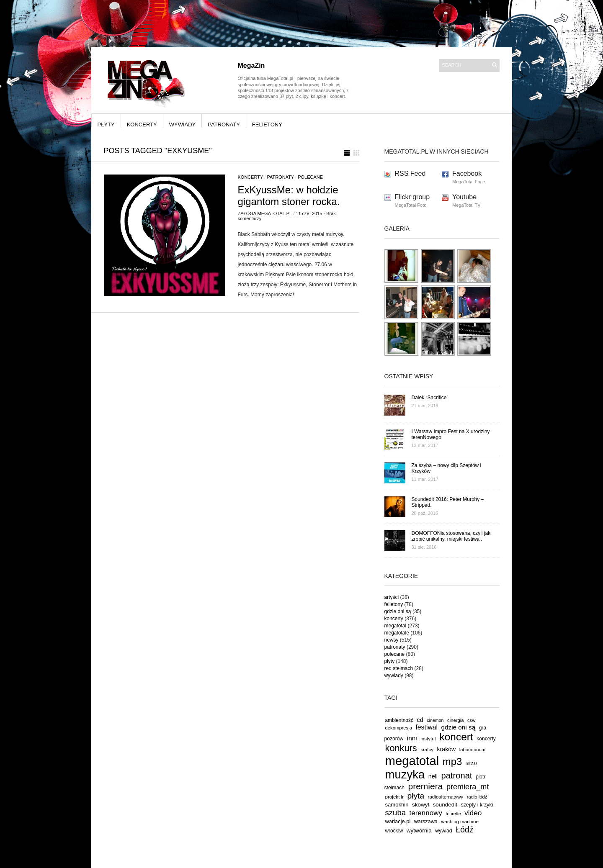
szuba (396, 813)
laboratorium (473, 750)
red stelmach (399, 668)
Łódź (465, 829)
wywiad (444, 831)
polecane (310, 177)
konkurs (401, 748)
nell (433, 776)
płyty (106, 125)
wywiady (183, 125)
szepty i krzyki (477, 805)
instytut (428, 738)
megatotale (397, 633)
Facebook (467, 173)
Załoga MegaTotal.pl (265, 213)
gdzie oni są (398, 611)
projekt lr (395, 797)
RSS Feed (410, 173)
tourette (453, 814)
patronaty (224, 125)
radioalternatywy (446, 797)
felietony (267, 125)
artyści (392, 597)
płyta (416, 796)
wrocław (394, 831)
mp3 (452, 761)
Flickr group (412, 197)
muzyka (405, 774)
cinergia (455, 720)
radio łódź (477, 797)
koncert (456, 737)
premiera (425, 786)
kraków (447, 749)
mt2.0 (471, 763)
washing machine (460, 821)
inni (412, 738)
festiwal (426, 727)
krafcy (427, 749)
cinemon (435, 720)
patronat (456, 776)
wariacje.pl (398, 821)
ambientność (399, 720)
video (473, 813)
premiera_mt (468, 787)
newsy (392, 640)
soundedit (445, 805)
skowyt (421, 805)
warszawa (426, 822)
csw (471, 720)
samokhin (397, 805)
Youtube (464, 197)
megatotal (396, 626)
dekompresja (399, 728)
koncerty (142, 125)
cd (420, 720)
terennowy (426, 813)
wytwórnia (419, 831)
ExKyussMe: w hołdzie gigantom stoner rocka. (289, 196)
